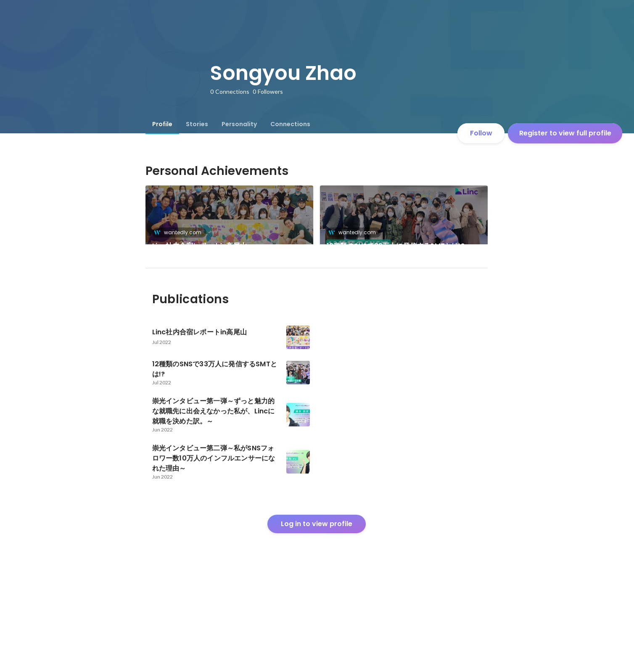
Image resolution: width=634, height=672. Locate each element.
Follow (481, 133)
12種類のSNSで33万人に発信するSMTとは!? (396, 246)
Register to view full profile (565, 133)
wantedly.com (180, 232)
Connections (290, 124)
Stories (197, 124)
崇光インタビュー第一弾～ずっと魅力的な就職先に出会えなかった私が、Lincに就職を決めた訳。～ (402, 308)
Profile (162, 124)
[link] (229, 226)
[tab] (162, 124)
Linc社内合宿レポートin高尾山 (199, 246)
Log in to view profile (317, 610)
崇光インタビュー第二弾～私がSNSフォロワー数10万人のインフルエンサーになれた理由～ (227, 308)
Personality (239, 124)
